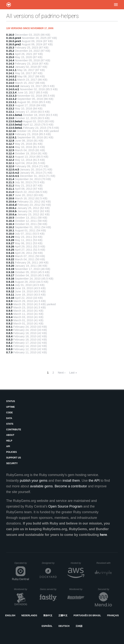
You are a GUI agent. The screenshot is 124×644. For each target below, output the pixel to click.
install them (71, 481)
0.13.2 (10, 108)
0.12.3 (10, 157)
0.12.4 (10, 153)
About (10, 435)
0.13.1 (10, 112)
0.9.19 (10, 269)
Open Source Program (65, 506)
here (103, 535)
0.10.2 (10, 227)
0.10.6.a (11, 214)
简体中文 (48, 615)
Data (9, 418)
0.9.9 (9, 301)
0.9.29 (10, 237)
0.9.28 (10, 240)
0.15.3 (10, 47)
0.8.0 (9, 349)
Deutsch (64, 626)
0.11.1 (10, 189)
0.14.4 (10, 60)
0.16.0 (10, 35)
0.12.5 (10, 150)
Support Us (14, 458)
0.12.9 (10, 134)
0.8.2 (9, 343)
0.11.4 (10, 179)
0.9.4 (9, 317)
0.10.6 (10, 198)
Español (47, 626)
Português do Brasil (87, 615)
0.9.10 (10, 298)
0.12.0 (10, 166)
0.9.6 (9, 311)
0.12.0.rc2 (13, 173)
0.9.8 (9, 304)
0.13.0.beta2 (14, 124)
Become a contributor (71, 486)
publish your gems (34, 481)
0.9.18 (10, 272)
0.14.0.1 (11, 80)
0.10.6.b (11, 211)
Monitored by (22, 589)
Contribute (14, 430)
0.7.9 (9, 352)
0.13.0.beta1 (14, 128)
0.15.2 (10, 51)
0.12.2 (10, 160)
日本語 (79, 626)
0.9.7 (9, 307)
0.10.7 (10, 195)
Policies (12, 452)
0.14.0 (10, 83)
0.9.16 (10, 278)
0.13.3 (10, 105)
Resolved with (104, 563)
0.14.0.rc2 (13, 86)
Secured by (105, 589)
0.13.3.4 (11, 92)
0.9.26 (10, 246)
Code (10, 413)
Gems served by (48, 589)
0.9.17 (10, 275)
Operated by (22, 564)
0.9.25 (10, 250)
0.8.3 (9, 339)
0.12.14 (11, 131)
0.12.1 (10, 163)
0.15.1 (10, 54)
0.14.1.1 (11, 70)
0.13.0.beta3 (14, 121)
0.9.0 (9, 330)
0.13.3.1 (11, 102)
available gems (41, 486)
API (8, 446)
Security (12, 463)
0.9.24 (10, 253)
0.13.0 (10, 118)
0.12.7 (10, 144)
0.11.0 (10, 192)
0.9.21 (10, 262)
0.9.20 (10, 266)
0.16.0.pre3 (14, 41)
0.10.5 (10, 218)
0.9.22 (10, 259)
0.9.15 (10, 282)
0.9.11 (10, 295)
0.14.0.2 (11, 76)
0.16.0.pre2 (14, 44)
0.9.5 (9, 314)
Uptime (10, 407)
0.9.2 (9, 323)
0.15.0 (10, 57)
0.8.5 (9, 333)
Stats (10, 424)
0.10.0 (10, 234)
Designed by (49, 563)
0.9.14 (10, 285)
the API (94, 481)
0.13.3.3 (11, 96)
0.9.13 (10, 288)
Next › (62, 372)
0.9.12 (10, 291)
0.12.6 (10, 147)
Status (11, 401)
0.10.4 (10, 221)
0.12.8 (10, 141)
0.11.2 (10, 185)
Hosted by (77, 563)
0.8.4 (9, 336)
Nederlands (29, 615)
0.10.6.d (11, 205)
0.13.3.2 (11, 99)
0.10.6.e (11, 201)
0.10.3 (10, 224)
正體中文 (63, 615)
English (10, 615)
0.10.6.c (11, 208)
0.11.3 (10, 182)
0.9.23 (10, 256)
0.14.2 (10, 67)
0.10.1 (10, 230)
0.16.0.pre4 (14, 38)
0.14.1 (10, 73)
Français (113, 615)
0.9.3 (9, 320)
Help (9, 441)
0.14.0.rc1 (13, 89)
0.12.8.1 (11, 137)
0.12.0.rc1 (13, 176)
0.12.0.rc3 (13, 169)
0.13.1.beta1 (14, 115)
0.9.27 (10, 243)
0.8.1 (9, 346)
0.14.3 (10, 64)
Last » (73, 372)
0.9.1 (9, 327)
